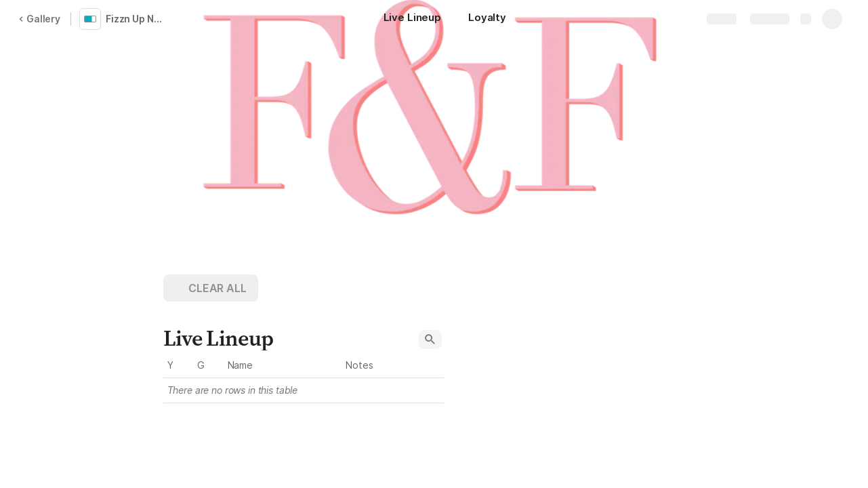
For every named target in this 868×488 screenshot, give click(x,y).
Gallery (39, 19)
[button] (211, 288)
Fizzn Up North (138, 19)
